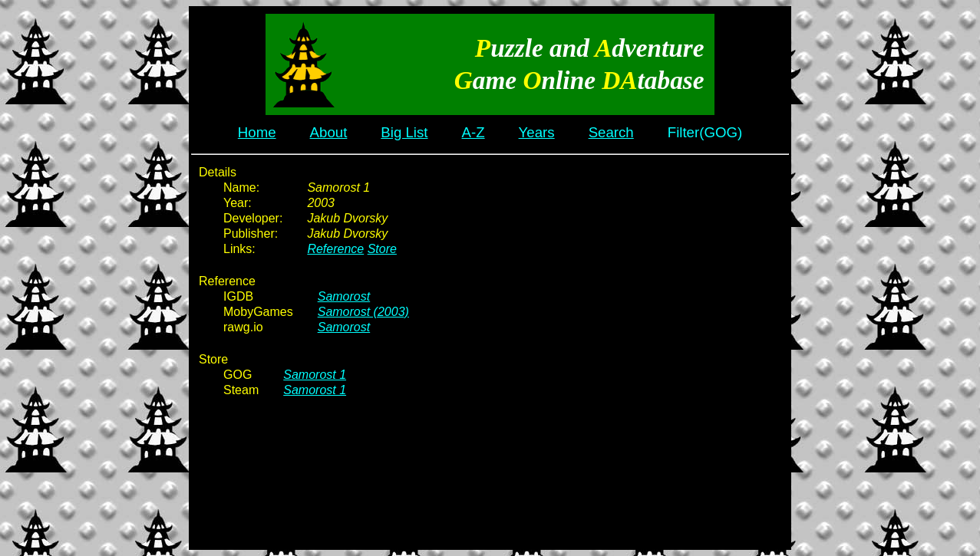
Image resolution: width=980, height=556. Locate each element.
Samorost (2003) (363, 312)
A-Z (474, 132)
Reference (335, 249)
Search (611, 132)
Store (382, 249)
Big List (404, 132)
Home (257, 132)
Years (537, 132)
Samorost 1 (315, 375)
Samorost (344, 296)
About (329, 132)
